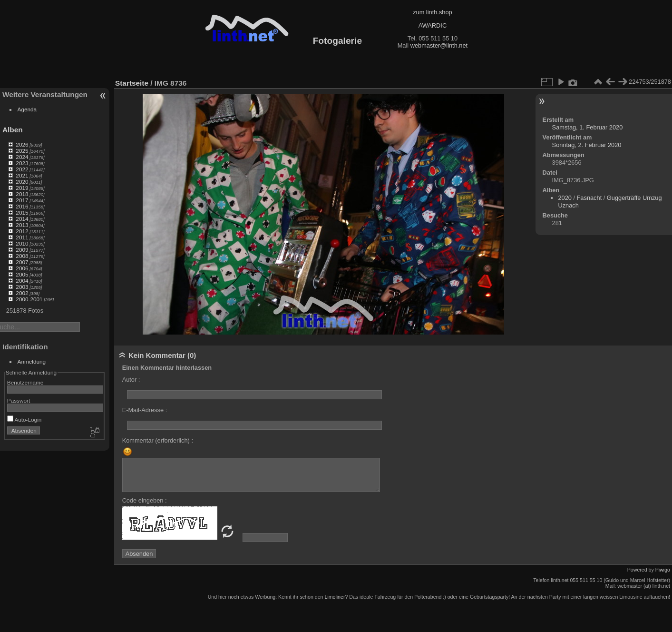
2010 (22, 243)
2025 (22, 151)
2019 (22, 188)
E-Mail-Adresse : (145, 410)
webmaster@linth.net (439, 45)
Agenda (27, 109)
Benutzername (25, 382)
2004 (22, 281)
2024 (22, 157)
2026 (22, 144)
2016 (22, 206)
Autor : (131, 380)
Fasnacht (589, 198)
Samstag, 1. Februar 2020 (588, 127)
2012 (22, 231)
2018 (22, 194)
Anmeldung (32, 361)
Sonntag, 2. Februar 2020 (587, 145)
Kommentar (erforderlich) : (158, 440)
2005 (22, 274)
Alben (13, 130)
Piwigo (663, 570)
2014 (22, 219)
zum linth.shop (433, 12)
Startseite (132, 83)
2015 (22, 212)
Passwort (19, 400)
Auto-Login (24, 420)
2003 (22, 287)
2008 (22, 256)
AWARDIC (433, 25)
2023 (22, 163)
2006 (22, 268)
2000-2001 (29, 299)
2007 (22, 262)
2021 (22, 175)
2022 (22, 169)
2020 (22, 182)
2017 (22, 200)
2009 (22, 250)
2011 (22, 237)
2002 (22, 293)
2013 (22, 225)
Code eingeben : (145, 500)
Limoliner (335, 597)
